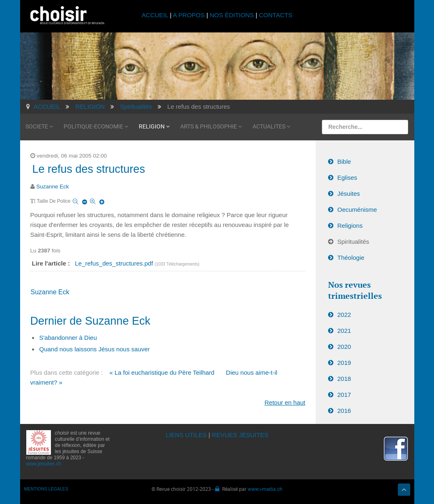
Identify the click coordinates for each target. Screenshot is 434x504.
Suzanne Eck (53, 187)
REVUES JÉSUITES (240, 435)
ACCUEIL (156, 15)
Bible (344, 162)
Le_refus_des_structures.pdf (115, 263)
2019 (344, 363)
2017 (344, 395)
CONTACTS (276, 15)
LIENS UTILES (186, 435)
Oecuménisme (357, 210)
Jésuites (349, 194)
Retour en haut (285, 402)
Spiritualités (354, 242)
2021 (344, 331)
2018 (344, 379)
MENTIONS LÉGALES (46, 489)
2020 (344, 347)
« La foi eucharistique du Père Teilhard (162, 372)
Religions (350, 226)
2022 (344, 315)
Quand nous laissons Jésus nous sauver (95, 349)
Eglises (347, 178)
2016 (344, 411)
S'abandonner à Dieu (68, 338)
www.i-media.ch (265, 489)
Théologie (351, 258)
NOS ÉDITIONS (232, 15)
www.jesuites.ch (44, 464)
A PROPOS (189, 15)
